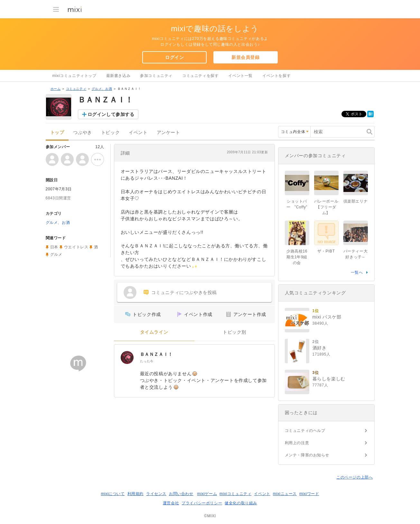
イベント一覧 (240, 76)
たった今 (147, 361)
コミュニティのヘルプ (305, 431)
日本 (54, 247)
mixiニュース (285, 494)
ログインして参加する (111, 114)
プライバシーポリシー (202, 503)
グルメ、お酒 (102, 89)
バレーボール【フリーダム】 (326, 207)
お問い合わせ (181, 494)
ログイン (174, 57)
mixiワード (309, 494)
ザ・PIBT (326, 251)
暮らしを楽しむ (329, 379)
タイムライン (154, 332)
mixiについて (113, 494)
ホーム (56, 89)
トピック (110, 133)
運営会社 (171, 503)
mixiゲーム (207, 494)
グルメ (56, 254)
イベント (138, 133)
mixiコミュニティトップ (75, 76)
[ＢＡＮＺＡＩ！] (127, 357)
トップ (57, 133)
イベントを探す (276, 76)
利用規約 (135, 494)
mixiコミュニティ (235, 494)
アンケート (168, 133)
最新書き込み (118, 76)
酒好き (320, 348)
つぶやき (82, 133)
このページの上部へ (355, 477)
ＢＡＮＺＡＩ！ (156, 354)
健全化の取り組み (241, 503)
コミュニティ (76, 89)
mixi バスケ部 (327, 317)
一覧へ (357, 272)
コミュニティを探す (200, 76)
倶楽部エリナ (356, 201)
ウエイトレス (76, 247)
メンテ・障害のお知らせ (307, 455)
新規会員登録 (246, 57)
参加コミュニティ (156, 76)
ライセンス (156, 494)
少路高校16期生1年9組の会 (297, 257)
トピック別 (234, 332)
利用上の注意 (297, 443)
